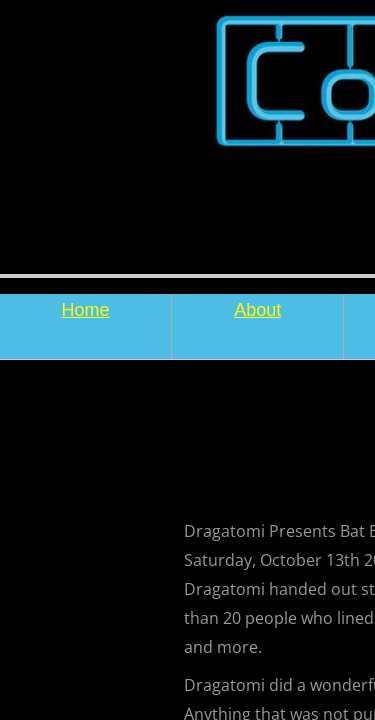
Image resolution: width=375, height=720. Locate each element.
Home (86, 310)
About (257, 310)
